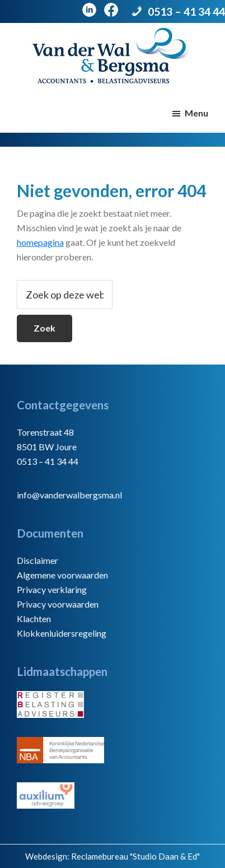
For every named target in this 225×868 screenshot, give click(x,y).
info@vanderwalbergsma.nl (69, 495)
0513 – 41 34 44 (186, 11)
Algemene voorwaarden (62, 575)
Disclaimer (37, 560)
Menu (196, 113)
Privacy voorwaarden (58, 604)
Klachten (34, 619)
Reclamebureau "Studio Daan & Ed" (135, 856)
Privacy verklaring (52, 589)
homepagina (40, 242)
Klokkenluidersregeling (62, 633)
